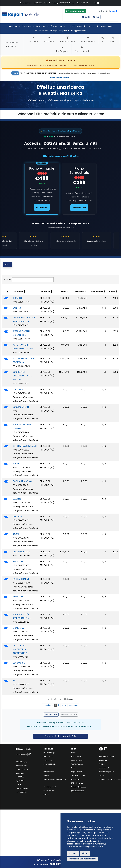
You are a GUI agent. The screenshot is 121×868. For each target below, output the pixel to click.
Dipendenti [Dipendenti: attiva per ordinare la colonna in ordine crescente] (97, 292)
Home (73, 753)
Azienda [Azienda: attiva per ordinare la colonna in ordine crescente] (18, 292)
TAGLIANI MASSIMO (22, 481)
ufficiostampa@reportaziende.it (55, 779)
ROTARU (17, 464)
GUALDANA (18, 628)
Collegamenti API (104, 26)
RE (14, 680)
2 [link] (59, 705)
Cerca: (29, 280)
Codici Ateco (76, 756)
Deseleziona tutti (69, 714)
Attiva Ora (42, 207)
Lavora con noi (58, 26)
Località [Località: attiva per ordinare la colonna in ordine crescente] (45, 292)
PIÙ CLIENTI (14, 26)
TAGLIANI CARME (21, 579)
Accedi (113, 11)
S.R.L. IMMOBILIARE (21, 552)
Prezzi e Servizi (76, 779)
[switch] (6, 298)
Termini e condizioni (78, 775)
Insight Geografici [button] (59, 31)
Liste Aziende (28, 26)
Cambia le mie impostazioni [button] (82, 859)
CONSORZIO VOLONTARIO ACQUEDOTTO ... (21, 649)
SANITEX (17, 308)
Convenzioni (41, 31)
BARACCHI (18, 561)
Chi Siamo (89, 26)
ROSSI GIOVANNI (21, 407)
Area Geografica (77, 760)
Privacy (74, 768)
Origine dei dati (77, 772)
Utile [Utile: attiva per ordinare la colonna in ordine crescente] (64, 292)
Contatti (46, 794)
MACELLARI (18, 389)
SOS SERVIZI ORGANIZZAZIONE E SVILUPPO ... (22, 376)
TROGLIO (17, 516)
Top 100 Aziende (74, 26)
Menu (8, 264)
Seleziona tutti (51, 714)
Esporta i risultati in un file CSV (61, 736)
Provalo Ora (79, 208)
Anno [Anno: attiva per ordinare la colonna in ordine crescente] (112, 292)
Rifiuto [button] (85, 853)
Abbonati (103, 11)
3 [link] (62, 705)
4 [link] (66, 705)
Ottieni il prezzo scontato (61, 78)
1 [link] (55, 705)
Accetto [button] (73, 853)
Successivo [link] (73, 705)
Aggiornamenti (78, 31)
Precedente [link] (48, 705)
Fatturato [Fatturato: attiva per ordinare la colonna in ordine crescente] (79, 292)
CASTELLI (17, 499)
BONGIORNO (19, 663)
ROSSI (16, 534)
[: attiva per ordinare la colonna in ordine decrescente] (7, 292)
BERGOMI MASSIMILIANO (25, 446)
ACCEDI (54, 864)
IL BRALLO (17, 298)
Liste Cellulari (42, 26)
